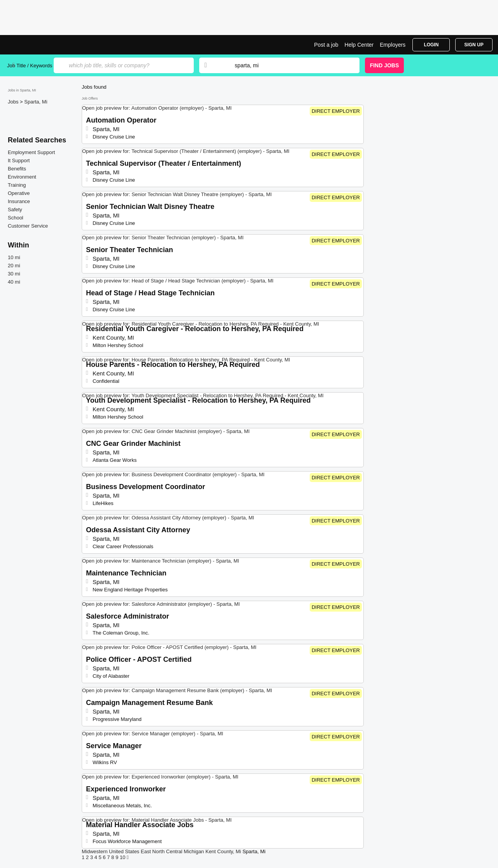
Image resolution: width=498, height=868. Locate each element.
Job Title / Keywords (30, 66)
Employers (393, 45)
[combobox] (289, 65)
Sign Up (474, 45)
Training (17, 185)
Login (431, 45)
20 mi (14, 266)
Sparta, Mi (36, 102)
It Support (19, 160)
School (16, 218)
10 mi (14, 257)
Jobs (14, 102)
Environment (22, 177)
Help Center (359, 45)
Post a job (326, 45)
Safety (15, 210)
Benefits (17, 169)
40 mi (14, 282)
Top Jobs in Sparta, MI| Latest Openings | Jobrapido (36, 45)
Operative (19, 193)
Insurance (19, 201)
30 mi (14, 274)
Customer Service (28, 226)
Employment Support (31, 152)
